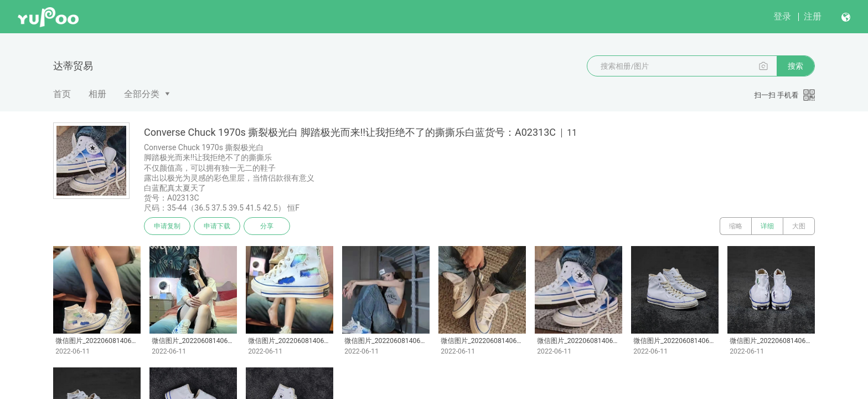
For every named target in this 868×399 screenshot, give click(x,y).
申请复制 (167, 226)
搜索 (795, 66)
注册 (813, 16)
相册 (97, 94)
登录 (782, 16)
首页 (62, 94)
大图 (799, 226)
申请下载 (217, 226)
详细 (767, 226)
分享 (267, 226)
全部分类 (142, 94)
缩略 (736, 226)
